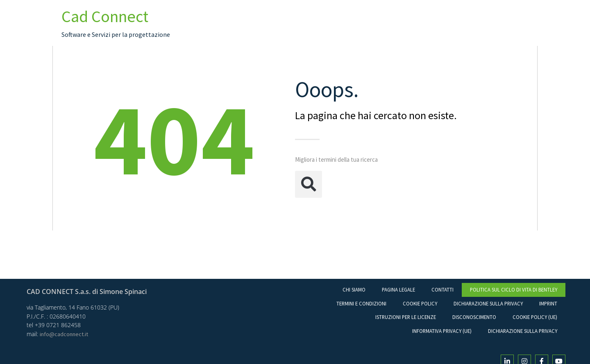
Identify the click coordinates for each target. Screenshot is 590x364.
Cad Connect (105, 16)
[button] (309, 184)
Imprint (548, 303)
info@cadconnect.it (64, 334)
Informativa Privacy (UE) (442, 331)
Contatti (442, 289)
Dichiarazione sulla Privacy (488, 303)
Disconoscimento (474, 317)
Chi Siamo (354, 289)
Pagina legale (398, 289)
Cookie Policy (420, 303)
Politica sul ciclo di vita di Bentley (514, 289)
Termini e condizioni (361, 303)
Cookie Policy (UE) (535, 317)
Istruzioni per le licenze (406, 317)
